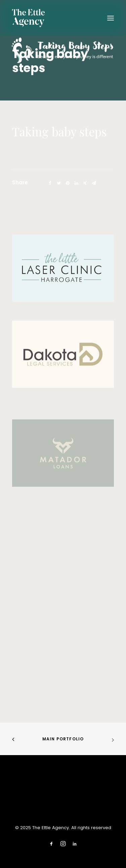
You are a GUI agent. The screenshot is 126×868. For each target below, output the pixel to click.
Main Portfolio (63, 739)
